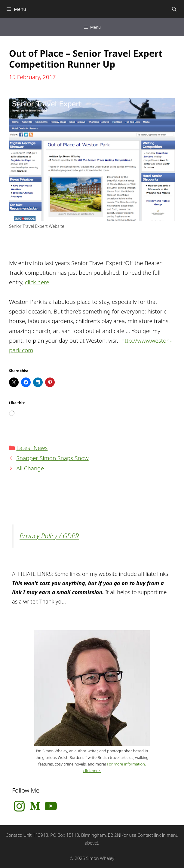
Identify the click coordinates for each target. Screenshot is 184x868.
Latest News (32, 448)
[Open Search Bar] (174, 9)
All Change (30, 468)
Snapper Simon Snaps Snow (52, 458)
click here (37, 282)
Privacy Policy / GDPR (49, 536)
